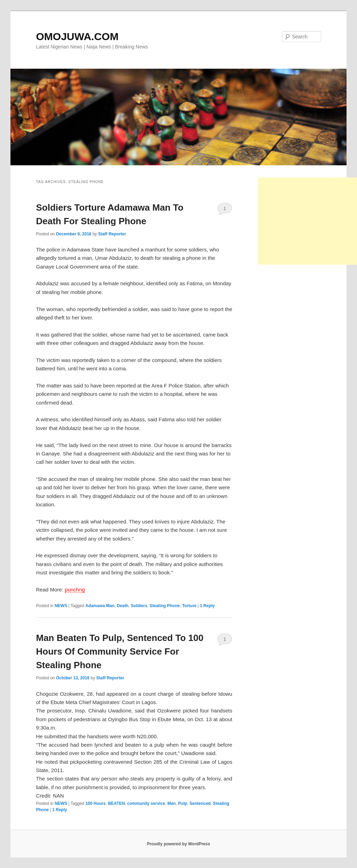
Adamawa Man (100, 606)
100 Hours (96, 803)
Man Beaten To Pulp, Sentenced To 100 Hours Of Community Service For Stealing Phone (120, 651)
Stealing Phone (165, 606)
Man (172, 803)
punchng (75, 590)
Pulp (183, 803)
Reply (207, 606)
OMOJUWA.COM (77, 36)
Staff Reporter (112, 234)
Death (123, 606)
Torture (189, 606)
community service (146, 803)
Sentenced (200, 803)
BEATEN (116, 803)
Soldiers (139, 606)
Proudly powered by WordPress (178, 844)
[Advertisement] (307, 221)
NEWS (61, 606)
